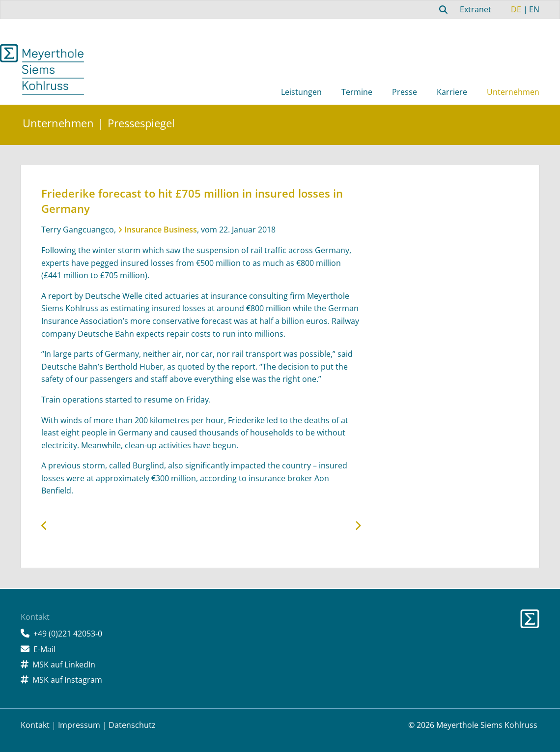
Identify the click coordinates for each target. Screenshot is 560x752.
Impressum (79, 725)
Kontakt (35, 725)
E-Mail (44, 649)
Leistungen (301, 92)
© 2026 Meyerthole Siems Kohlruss (473, 725)
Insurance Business (161, 230)
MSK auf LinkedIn (64, 665)
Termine (357, 92)
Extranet (476, 9)
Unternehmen (513, 92)
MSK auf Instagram (67, 680)
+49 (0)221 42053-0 (68, 634)
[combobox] (442, 9)
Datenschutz (132, 725)
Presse (405, 92)
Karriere (452, 92)
